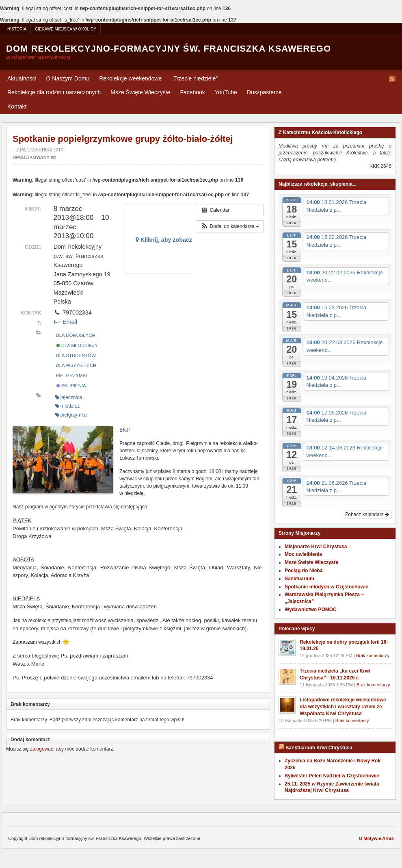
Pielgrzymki (72, 375)
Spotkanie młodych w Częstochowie (326, 587)
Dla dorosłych (76, 335)
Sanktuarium (299, 579)
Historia (17, 29)
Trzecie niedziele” (195, 78)
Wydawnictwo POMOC (311, 610)
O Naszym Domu (68, 78)
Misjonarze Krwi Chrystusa (316, 547)
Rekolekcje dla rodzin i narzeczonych (54, 92)
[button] (230, 226)
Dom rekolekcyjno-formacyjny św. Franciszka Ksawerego (169, 49)
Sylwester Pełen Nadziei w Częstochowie (332, 776)
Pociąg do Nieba (304, 571)
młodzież (68, 406)
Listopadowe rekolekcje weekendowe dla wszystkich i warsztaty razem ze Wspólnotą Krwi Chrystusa (343, 707)
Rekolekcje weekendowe (130, 78)
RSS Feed (392, 79)
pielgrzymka (71, 415)
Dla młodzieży (77, 345)
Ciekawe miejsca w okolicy (66, 29)
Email (65, 322)
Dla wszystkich (76, 365)
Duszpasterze (264, 92)
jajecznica (69, 397)
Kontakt (17, 106)
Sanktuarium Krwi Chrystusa (319, 748)
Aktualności (22, 78)
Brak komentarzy (373, 655)
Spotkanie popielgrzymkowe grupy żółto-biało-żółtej (123, 139)
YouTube (226, 92)
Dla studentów (76, 356)
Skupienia (71, 386)
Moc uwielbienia (303, 554)
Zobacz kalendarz (367, 514)
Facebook (192, 92)
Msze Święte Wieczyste (140, 92)
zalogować (42, 749)
